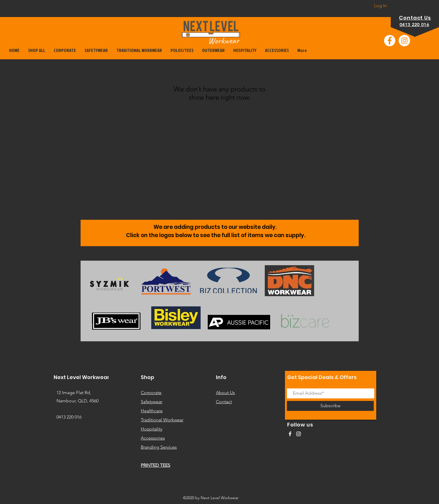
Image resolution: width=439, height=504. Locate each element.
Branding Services (159, 447)
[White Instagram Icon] (299, 434)
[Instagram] (404, 41)
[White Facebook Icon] (290, 434)
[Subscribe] (330, 406)
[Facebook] (390, 41)
